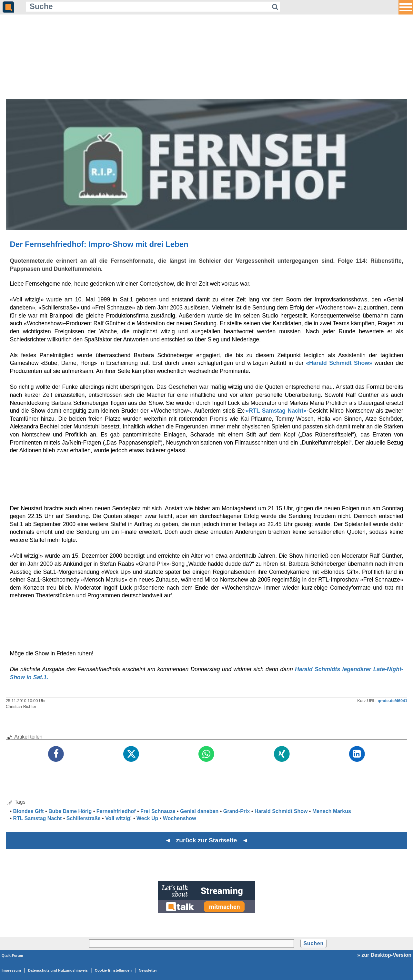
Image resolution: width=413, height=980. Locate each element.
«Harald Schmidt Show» (339, 363)
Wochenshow (180, 818)
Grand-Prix (237, 811)
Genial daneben (199, 811)
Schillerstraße (84, 818)
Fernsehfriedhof (116, 811)
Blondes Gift (28, 811)
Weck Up (147, 818)
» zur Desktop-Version (384, 955)
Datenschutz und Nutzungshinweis (58, 970)
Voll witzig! (118, 818)
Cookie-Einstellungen (113, 970)
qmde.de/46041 (393, 701)
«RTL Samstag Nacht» (276, 411)
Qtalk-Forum (12, 955)
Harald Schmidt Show (281, 811)
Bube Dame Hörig (70, 811)
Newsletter (148, 970)
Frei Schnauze (158, 811)
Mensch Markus (332, 811)
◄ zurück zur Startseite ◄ (207, 840)
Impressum (11, 970)
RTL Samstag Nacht (37, 818)
